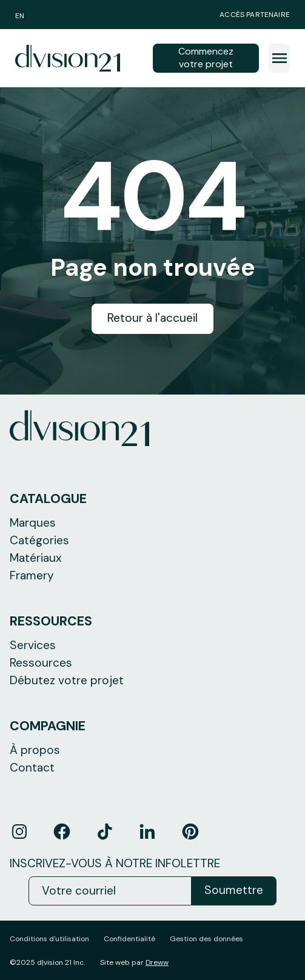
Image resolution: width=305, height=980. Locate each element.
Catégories (39, 540)
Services (33, 645)
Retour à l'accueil (152, 318)
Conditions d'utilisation (49, 939)
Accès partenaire (255, 15)
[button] (279, 58)
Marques (33, 523)
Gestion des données (206, 939)
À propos (35, 750)
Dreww (157, 962)
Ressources (41, 663)
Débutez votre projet (67, 680)
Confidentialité (129, 939)
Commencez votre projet (206, 58)
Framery (32, 575)
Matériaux (36, 558)
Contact (32, 768)
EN (20, 16)
